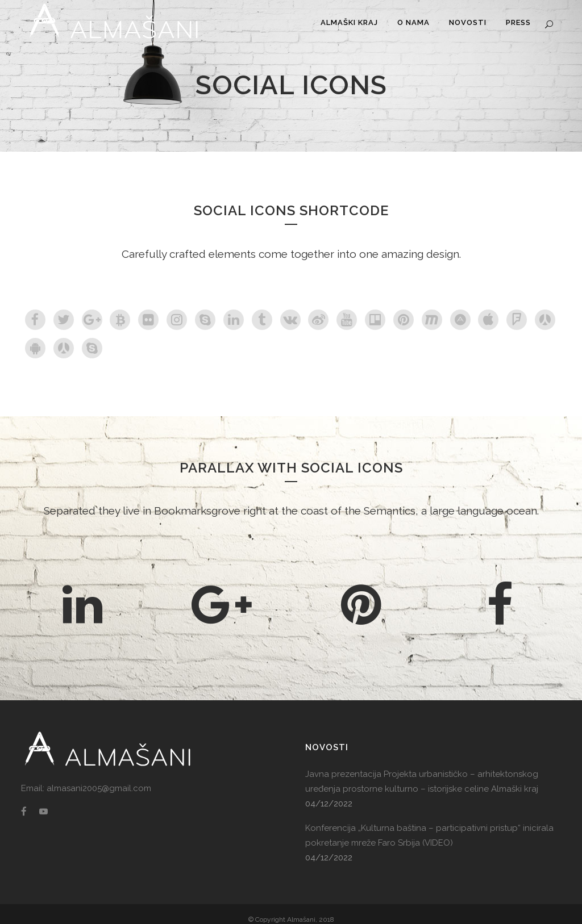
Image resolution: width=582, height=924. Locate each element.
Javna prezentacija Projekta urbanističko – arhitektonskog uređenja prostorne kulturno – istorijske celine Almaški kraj (422, 781)
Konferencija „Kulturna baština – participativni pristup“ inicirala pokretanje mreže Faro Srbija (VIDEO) (429, 835)
